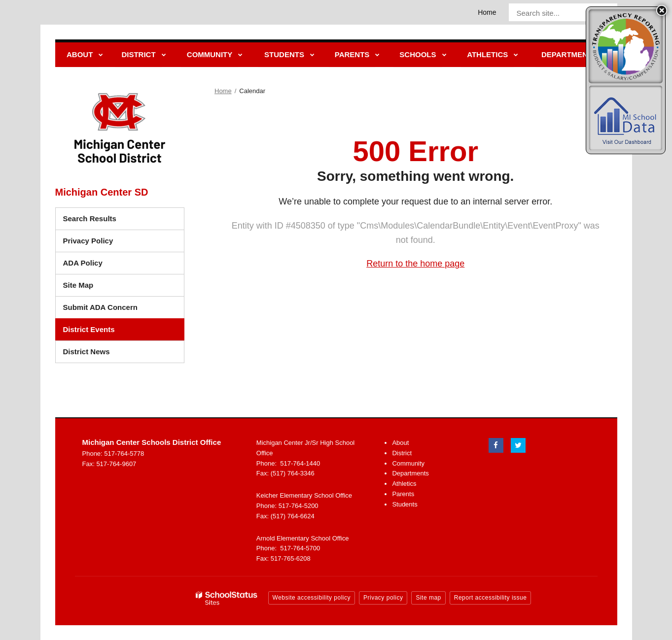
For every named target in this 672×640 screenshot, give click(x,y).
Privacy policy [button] (383, 598)
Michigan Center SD (102, 192)
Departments (410, 473)
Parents (403, 494)
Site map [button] (428, 598)
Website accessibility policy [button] (312, 598)
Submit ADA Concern (100, 307)
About (400, 443)
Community (408, 463)
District (402, 453)
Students (405, 504)
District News (87, 352)
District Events (89, 329)
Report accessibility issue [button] (491, 598)
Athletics (404, 484)
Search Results (90, 219)
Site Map (78, 285)
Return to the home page (415, 264)
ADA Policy (83, 263)
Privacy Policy (88, 241)
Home (487, 12)
